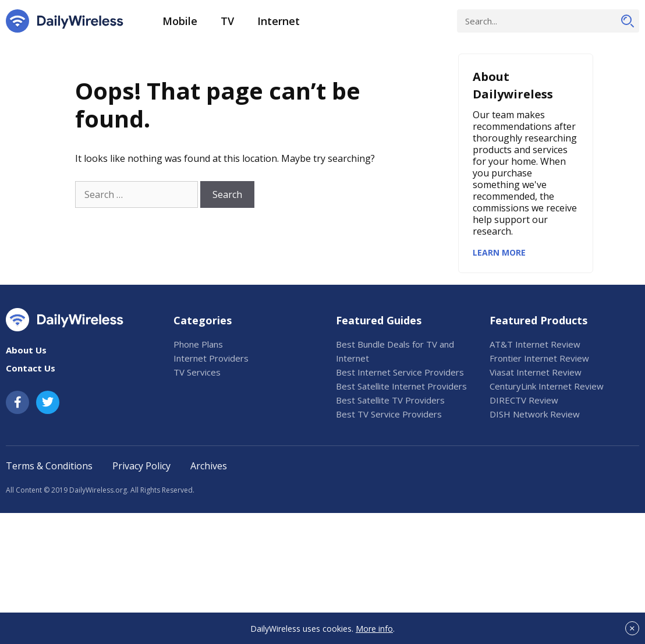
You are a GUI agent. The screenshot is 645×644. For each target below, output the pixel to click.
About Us (26, 350)
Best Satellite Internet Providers (401, 386)
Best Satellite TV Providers (390, 400)
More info (374, 629)
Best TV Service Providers (389, 414)
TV (227, 21)
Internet (279, 21)
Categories (203, 320)
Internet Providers (211, 358)
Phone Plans (198, 344)
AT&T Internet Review (535, 344)
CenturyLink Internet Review (547, 386)
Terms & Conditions (49, 466)
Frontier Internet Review (539, 358)
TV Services (197, 372)
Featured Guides (379, 320)
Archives (209, 466)
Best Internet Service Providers (400, 372)
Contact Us (31, 368)
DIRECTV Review (524, 400)
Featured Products (538, 320)
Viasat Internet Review (536, 372)
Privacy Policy (141, 466)
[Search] (628, 21)
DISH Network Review (535, 414)
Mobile (180, 21)
